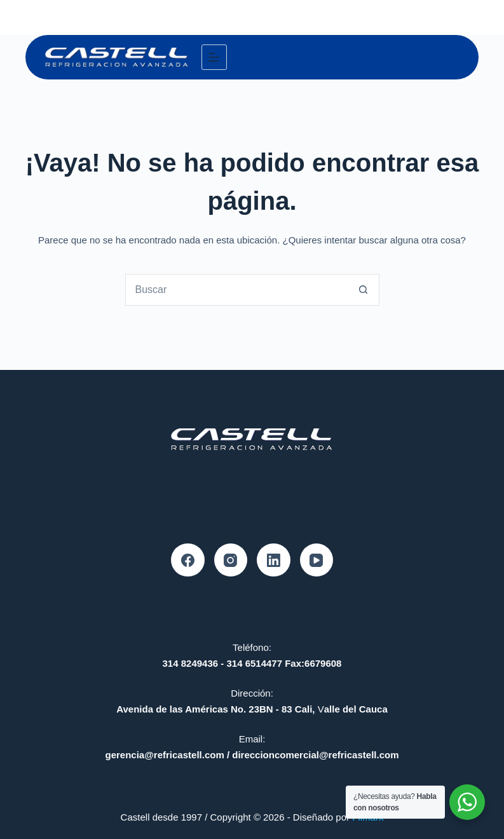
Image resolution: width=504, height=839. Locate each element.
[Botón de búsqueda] (364, 290)
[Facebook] (188, 560)
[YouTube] (317, 560)
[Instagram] (231, 560)
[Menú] (214, 57)
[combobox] (237, 290)
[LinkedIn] (274, 560)
